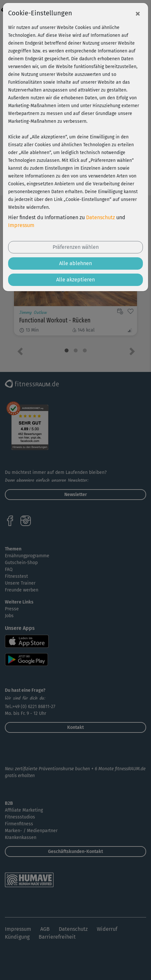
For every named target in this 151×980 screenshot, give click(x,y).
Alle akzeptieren (75, 280)
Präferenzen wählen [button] (76, 247)
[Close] (138, 13)
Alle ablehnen (75, 263)
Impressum (21, 225)
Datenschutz (101, 217)
